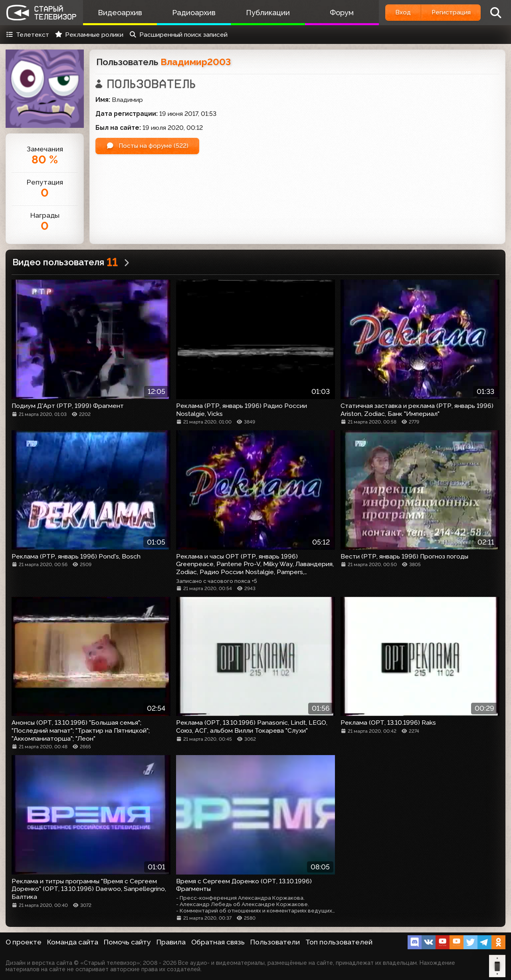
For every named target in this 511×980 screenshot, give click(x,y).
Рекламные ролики (89, 35)
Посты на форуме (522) (148, 146)
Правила (171, 942)
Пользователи (275, 942)
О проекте (24, 942)
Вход (400, 13)
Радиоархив (193, 13)
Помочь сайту (127, 942)
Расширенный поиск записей (178, 35)
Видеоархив (120, 13)
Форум (339, 13)
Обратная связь (218, 942)
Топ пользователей (339, 942)
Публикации (265, 13)
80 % (45, 160)
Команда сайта (73, 942)
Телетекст (27, 35)
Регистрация (450, 13)
